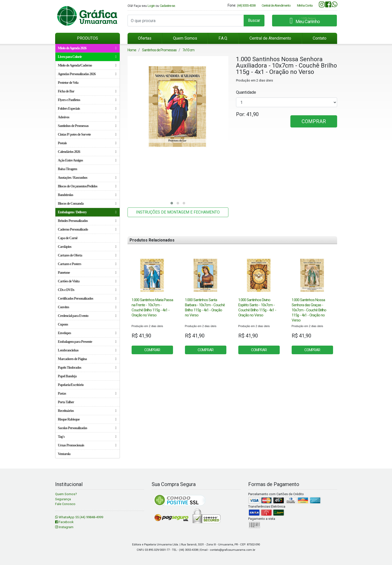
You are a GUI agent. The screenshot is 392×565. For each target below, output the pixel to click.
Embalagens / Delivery (87, 212)
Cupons (63, 324)
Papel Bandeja (67, 376)
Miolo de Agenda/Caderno (87, 65)
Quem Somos (185, 38)
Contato (320, 38)
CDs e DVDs (87, 290)
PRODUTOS (88, 38)
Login (151, 6)
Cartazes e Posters (87, 264)
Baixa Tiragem (68, 169)
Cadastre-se (167, 6)
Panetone (87, 273)
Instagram (64, 527)
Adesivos (87, 117)
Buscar (254, 20)
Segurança (63, 499)
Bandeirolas (87, 195)
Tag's (87, 437)
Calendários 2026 (87, 152)
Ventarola (64, 454)
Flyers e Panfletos (87, 100)
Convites (87, 307)
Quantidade (246, 92)
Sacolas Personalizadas (87, 428)
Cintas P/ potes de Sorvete (87, 134)
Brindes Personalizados (87, 221)
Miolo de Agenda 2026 (87, 48)
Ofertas (145, 38)
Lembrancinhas (87, 350)
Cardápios (87, 247)
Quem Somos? (66, 494)
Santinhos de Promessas (87, 126)
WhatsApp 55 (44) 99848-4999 (79, 517)
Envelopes (87, 333)
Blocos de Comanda (87, 204)
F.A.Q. (223, 38)
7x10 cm (188, 50)
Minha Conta (305, 5)
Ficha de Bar (87, 91)
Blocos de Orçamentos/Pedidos (87, 186)
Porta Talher (66, 402)
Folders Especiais (87, 109)
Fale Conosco (65, 504)
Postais (87, 143)
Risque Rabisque (87, 419)
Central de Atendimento (276, 5)
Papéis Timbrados (87, 368)
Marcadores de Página (87, 359)
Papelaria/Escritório (71, 385)
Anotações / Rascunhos (87, 178)
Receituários (87, 411)
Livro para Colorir (87, 57)
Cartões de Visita (87, 281)
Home (132, 50)
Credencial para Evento (87, 316)
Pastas (87, 393)
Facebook (64, 522)
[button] (172, 203)
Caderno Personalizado (87, 229)
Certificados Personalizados (87, 298)
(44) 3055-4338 (246, 5)
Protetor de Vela (68, 83)
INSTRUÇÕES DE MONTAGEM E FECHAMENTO (178, 212)
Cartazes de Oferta (87, 255)
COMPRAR (314, 121)
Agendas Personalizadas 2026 (87, 74)
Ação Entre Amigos (87, 160)
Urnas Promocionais (87, 445)
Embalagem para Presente (87, 342)
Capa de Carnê (68, 238)
